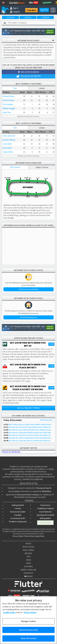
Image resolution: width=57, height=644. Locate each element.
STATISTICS (28, 573)
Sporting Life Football (45, 515)
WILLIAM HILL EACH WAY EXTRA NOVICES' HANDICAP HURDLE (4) (32, 430)
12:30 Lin (28, 17)
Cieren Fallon (8, 152)
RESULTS (28, 553)
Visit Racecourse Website (28, 289)
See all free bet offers (28, 408)
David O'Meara (9, 100)
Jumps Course (42, 167)
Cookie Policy (39, 536)
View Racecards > (47, 420)
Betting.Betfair (45, 518)
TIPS (28, 557)
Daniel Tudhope (9, 140)
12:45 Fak (45, 17)
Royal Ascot (45, 505)
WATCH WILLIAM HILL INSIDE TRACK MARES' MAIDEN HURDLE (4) (32, 424)
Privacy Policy (18, 536)
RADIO (28, 576)
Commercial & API (18, 518)
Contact (18, 508)
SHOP (28, 563)
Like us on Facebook (29, 72)
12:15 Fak (10, 17)
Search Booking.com (29, 317)
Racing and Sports (44, 488)
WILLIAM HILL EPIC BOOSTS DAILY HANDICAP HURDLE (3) (30, 435)
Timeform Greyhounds (18, 522)
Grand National (45, 512)
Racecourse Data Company (28, 495)
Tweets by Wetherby (11, 452)
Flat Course (15, 167)
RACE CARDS (28, 550)
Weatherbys (46, 491)
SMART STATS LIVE (28, 570)
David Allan (7, 148)
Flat (15, 88)
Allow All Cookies (28, 638)
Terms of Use (29, 536)
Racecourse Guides (18, 512)
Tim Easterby (8, 104)
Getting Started (18, 505)
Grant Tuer (7, 112)
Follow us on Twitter (28, 76)
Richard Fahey (8, 96)
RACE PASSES (28, 547)
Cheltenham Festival (45, 508)
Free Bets (31, 10)
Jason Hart (7, 144)
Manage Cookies (45, 522)
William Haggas (9, 108)
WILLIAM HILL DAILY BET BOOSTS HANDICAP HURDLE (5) (30, 441)
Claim (51, 344)
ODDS (28, 560)
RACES (28, 543)
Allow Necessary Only (29, 630)
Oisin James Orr (9, 136)
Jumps (42, 88)
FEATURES (28, 566)
